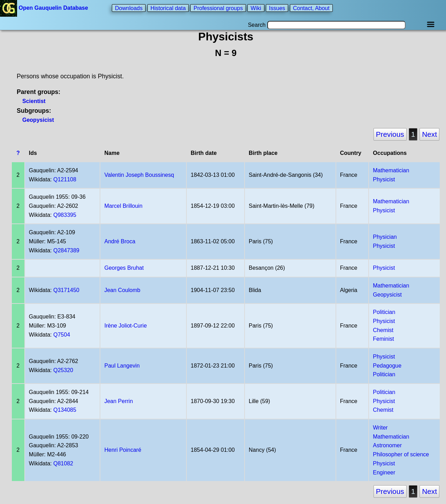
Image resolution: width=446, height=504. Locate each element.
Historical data (168, 8)
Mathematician (391, 170)
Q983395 (65, 215)
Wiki (256, 8)
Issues (277, 8)
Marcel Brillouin (123, 206)
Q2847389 (66, 250)
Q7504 (62, 335)
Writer (380, 428)
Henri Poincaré (123, 450)
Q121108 (65, 179)
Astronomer (387, 445)
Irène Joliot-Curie (125, 326)
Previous (390, 134)
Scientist (34, 101)
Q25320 (63, 370)
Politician (384, 312)
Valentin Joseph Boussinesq (139, 175)
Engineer (384, 472)
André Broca (120, 241)
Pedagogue (387, 366)
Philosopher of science (401, 454)
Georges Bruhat (124, 268)
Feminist (383, 339)
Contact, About (311, 8)
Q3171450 (66, 290)
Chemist (383, 330)
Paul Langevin (122, 366)
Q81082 (63, 463)
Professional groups (218, 8)
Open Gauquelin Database (45, 8)
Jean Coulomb (122, 290)
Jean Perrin (118, 401)
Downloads (129, 8)
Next (429, 134)
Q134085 (65, 410)
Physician (385, 237)
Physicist (384, 179)
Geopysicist (38, 120)
